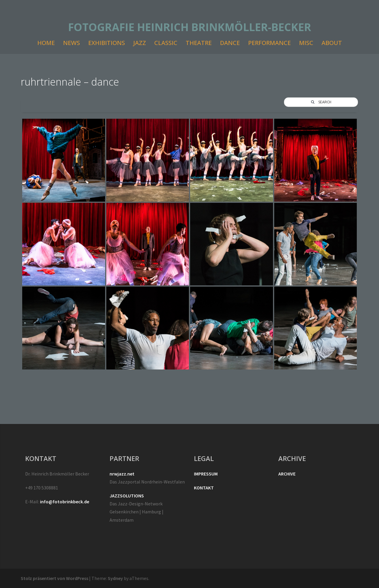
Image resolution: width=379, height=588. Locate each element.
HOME (46, 43)
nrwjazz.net (122, 474)
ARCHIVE (287, 474)
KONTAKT (204, 488)
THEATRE (199, 43)
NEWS (72, 43)
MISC (306, 43)
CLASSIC (166, 43)
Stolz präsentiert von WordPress (54, 578)
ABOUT (332, 43)
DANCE (230, 43)
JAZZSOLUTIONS (127, 496)
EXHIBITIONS (107, 43)
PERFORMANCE (269, 43)
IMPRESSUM (206, 474)
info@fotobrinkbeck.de (65, 502)
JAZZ (140, 43)
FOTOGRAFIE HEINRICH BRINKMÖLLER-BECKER (190, 27)
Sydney (115, 578)
